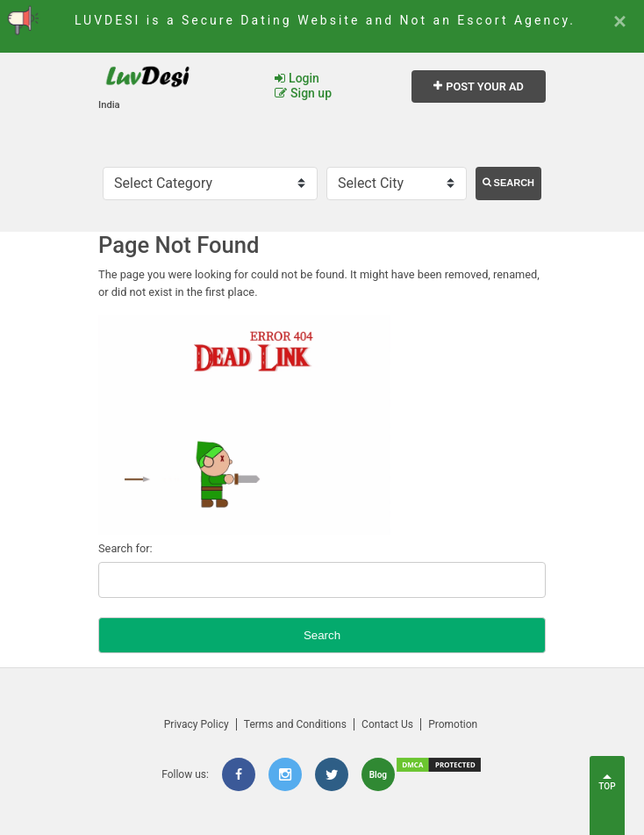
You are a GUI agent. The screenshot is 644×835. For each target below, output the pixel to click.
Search (509, 183)
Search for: (125, 548)
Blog (378, 775)
